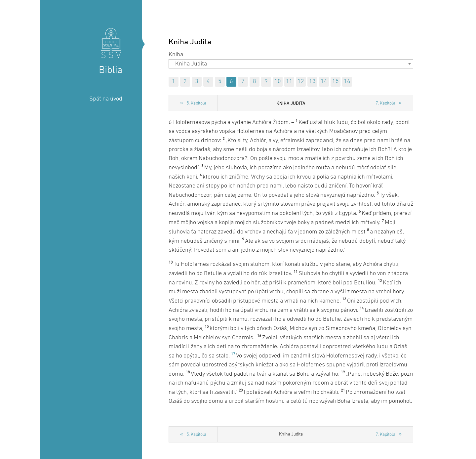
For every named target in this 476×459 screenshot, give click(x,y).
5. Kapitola (196, 103)
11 (289, 82)
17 (233, 354)
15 (336, 82)
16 (347, 82)
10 (278, 82)
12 (301, 82)
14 (324, 82)
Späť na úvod (106, 99)
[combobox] (291, 64)
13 (312, 82)
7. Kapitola (385, 103)
